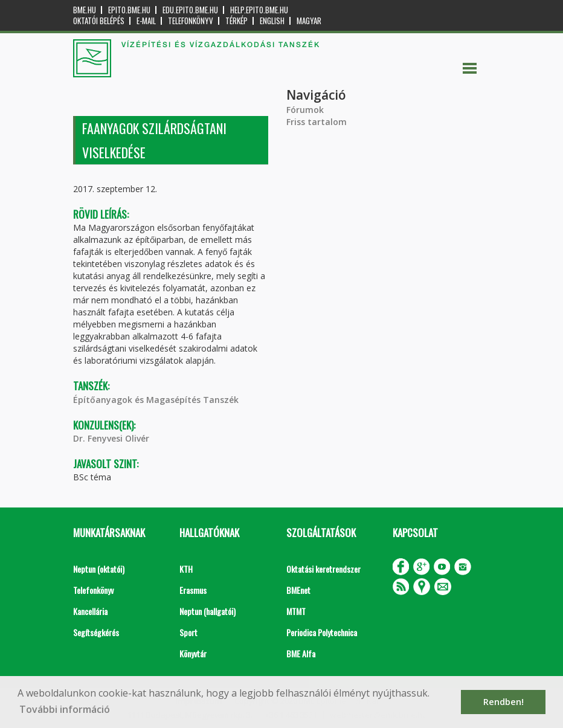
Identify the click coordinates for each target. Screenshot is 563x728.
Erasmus (193, 590)
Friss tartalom (317, 122)
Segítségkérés (96, 632)
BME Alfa (301, 653)
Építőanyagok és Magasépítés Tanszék (156, 400)
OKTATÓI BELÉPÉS (99, 21)
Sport (188, 632)
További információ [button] (65, 709)
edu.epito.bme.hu (190, 10)
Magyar (309, 21)
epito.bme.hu (129, 10)
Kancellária (90, 611)
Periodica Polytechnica (322, 632)
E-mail (146, 21)
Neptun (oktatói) (99, 569)
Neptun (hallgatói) (208, 611)
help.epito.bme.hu (259, 10)
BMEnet (298, 590)
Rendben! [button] (503, 702)
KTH (186, 569)
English (272, 21)
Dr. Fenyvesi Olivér (111, 438)
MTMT (296, 611)
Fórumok (305, 110)
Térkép (236, 21)
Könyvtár (193, 653)
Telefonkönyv (191, 21)
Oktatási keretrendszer (323, 569)
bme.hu (85, 10)
